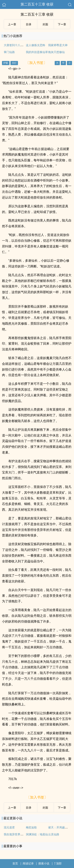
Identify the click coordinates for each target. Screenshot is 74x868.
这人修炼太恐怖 (36, 45)
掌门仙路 (9, 52)
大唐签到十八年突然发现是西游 (23, 45)
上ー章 (12, 24)
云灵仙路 (54, 834)
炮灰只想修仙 (56, 52)
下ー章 (62, 24)
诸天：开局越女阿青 (61, 827)
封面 (45, 24)
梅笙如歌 (31, 827)
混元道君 (9, 827)
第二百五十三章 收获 (37, 4)
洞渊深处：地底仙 (37, 834)
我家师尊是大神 (58, 45)
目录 (29, 24)
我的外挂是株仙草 (37, 52)
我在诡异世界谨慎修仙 (18, 834)
